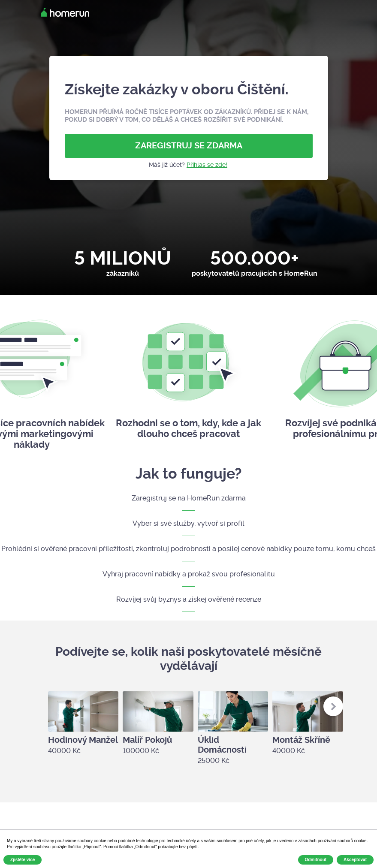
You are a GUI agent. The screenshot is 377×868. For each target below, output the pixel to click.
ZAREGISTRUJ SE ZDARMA (189, 146)
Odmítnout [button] (316, 860)
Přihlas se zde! (207, 165)
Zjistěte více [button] (23, 860)
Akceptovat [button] (355, 860)
